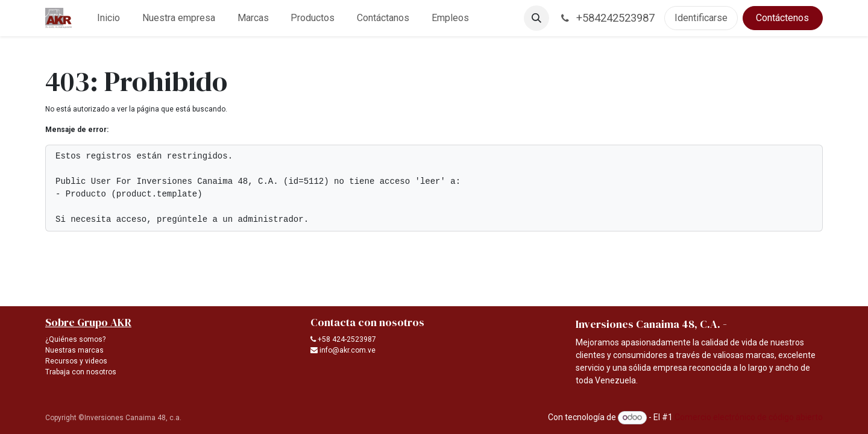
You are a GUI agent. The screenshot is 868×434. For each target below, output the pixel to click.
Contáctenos (782, 18)
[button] (536, 18)
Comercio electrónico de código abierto (749, 417)
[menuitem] (109, 18)
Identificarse (701, 18)
